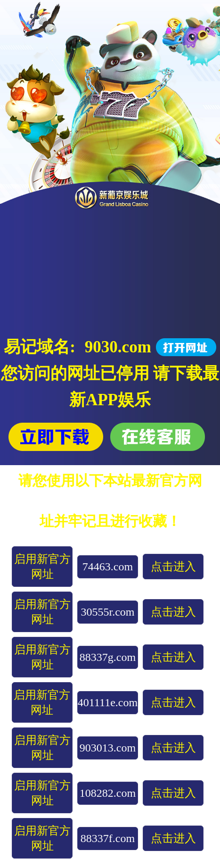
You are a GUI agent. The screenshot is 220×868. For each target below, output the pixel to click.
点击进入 (173, 567)
